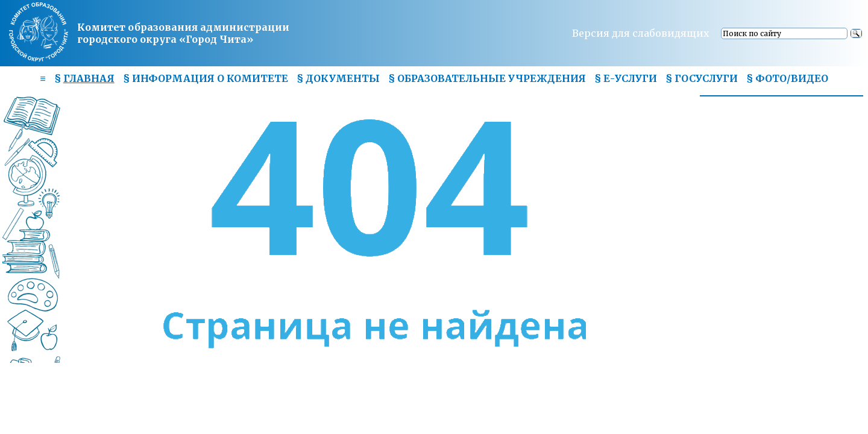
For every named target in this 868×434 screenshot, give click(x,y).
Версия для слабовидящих (641, 33)
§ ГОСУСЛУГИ (702, 78)
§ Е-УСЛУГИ (626, 78)
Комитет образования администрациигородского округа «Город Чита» (183, 33)
